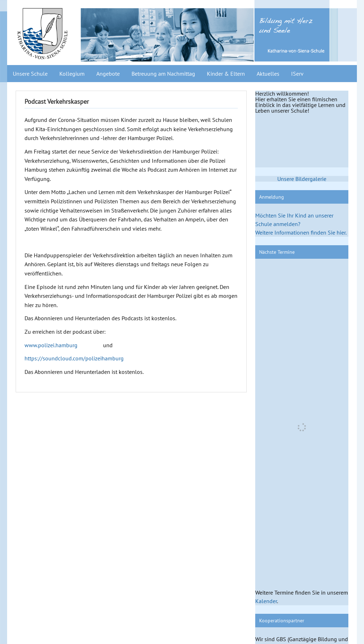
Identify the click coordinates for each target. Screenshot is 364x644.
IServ (297, 74)
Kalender (266, 601)
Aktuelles (268, 74)
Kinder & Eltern (226, 74)
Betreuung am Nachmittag (163, 74)
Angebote (108, 74)
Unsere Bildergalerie (302, 179)
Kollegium (72, 74)
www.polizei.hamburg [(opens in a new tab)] (51, 345)
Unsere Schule (30, 74)
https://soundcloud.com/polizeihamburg (74, 358)
